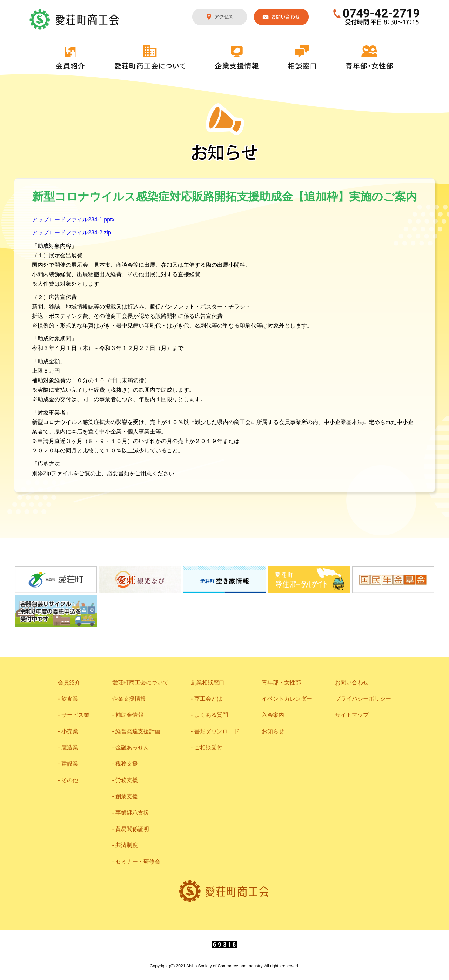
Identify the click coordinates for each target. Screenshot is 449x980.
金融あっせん (132, 747)
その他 (70, 780)
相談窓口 (302, 57)
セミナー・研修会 (138, 862)
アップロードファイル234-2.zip (72, 233)
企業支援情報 (237, 58)
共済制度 (127, 845)
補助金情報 (129, 715)
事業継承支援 (132, 813)
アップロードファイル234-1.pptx (73, 220)
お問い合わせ (281, 17)
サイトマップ (352, 715)
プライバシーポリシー (363, 699)
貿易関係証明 (132, 829)
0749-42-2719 (377, 17)
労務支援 (127, 780)
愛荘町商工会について (150, 57)
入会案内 (273, 715)
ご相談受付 (208, 747)
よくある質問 (211, 715)
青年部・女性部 (369, 57)
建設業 (70, 764)
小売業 (70, 731)
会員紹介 (71, 58)
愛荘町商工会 (75, 20)
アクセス (220, 17)
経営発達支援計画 (138, 731)
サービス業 (75, 715)
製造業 (70, 747)
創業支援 (127, 796)
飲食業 (70, 699)
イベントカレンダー (287, 699)
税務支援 (127, 764)
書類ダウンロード (217, 731)
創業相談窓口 (208, 683)
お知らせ (273, 731)
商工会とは (208, 699)
